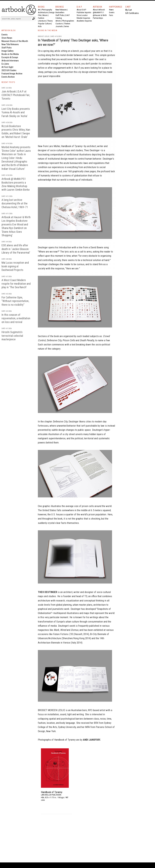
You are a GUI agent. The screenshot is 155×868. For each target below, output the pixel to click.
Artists (58, 21)
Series (66, 26)
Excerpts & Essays (10, 57)
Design (52, 12)
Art (39, 10)
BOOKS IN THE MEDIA (48, 30)
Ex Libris (5, 64)
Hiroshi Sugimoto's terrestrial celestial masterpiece (12, 336)
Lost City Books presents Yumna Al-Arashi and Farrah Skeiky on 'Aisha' (16, 112)
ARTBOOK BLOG (9, 30)
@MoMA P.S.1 (98, 12)
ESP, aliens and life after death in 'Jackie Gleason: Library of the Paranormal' (16, 249)
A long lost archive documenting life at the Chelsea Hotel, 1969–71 (15, 203)
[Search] (17, 19)
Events (112, 12)
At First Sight (7, 67)
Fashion (41, 18)
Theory (50, 21)
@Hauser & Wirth (100, 15)
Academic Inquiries (84, 21)
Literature (42, 21)
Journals (59, 26)
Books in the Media (10, 54)
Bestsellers (60, 12)
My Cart (129, 10)
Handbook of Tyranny (72, 146)
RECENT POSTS (8, 82)
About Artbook (99, 10)
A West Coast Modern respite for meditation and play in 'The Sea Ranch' (16, 284)
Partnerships (98, 18)
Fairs (111, 15)
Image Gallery (7, 51)
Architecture (43, 12)
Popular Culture (44, 24)
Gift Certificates (132, 13)
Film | (40, 15)
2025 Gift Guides (9, 70)
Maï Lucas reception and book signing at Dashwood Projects (15, 266)
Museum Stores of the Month (15, 41)
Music (45, 15)
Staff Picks (60, 15)
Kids (40, 26)
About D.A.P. (81, 10)
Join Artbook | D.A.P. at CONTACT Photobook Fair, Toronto (16, 95)
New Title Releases (10, 44)
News (111, 10)
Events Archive (8, 77)
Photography (47, 10)
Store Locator (82, 15)
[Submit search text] (34, 19)
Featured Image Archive (12, 74)
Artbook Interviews (10, 61)
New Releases (61, 10)
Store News (7, 38)
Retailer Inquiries (83, 18)
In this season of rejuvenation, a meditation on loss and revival (16, 318)
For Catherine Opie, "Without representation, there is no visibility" (15, 301)
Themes (67, 24)
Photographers (68, 21)
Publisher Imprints (84, 12)
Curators (59, 24)
